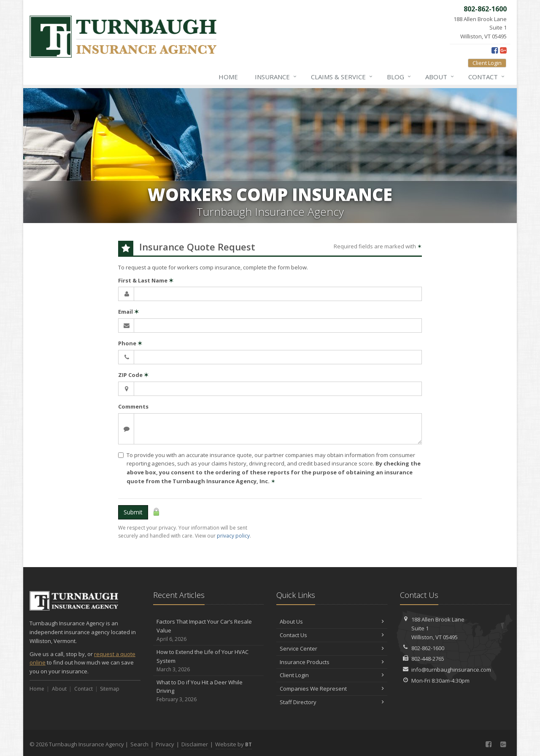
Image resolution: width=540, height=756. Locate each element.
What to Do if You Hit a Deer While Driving (209, 691)
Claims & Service (342, 77)
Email (128, 312)
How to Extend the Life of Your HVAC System (209, 661)
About (440, 77)
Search (139, 744)
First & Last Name (146, 280)
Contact (487, 77)
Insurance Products (332, 662)
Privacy (165, 744)
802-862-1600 (428, 648)
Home (228, 77)
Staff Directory (332, 702)
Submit (133, 512)
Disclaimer (195, 744)
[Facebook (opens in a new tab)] (495, 50)
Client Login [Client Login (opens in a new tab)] (487, 63)
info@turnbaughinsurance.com (451, 670)
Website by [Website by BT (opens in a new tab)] (234, 744)
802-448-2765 (428, 659)
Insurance (276, 77)
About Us (332, 621)
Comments (133, 406)
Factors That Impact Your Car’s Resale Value (209, 630)
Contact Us (332, 635)
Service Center (332, 648)
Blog (399, 77)
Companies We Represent (332, 689)
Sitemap (110, 689)
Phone (130, 343)
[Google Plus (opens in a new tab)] (503, 50)
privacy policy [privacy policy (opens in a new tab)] (233, 536)
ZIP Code (133, 375)
